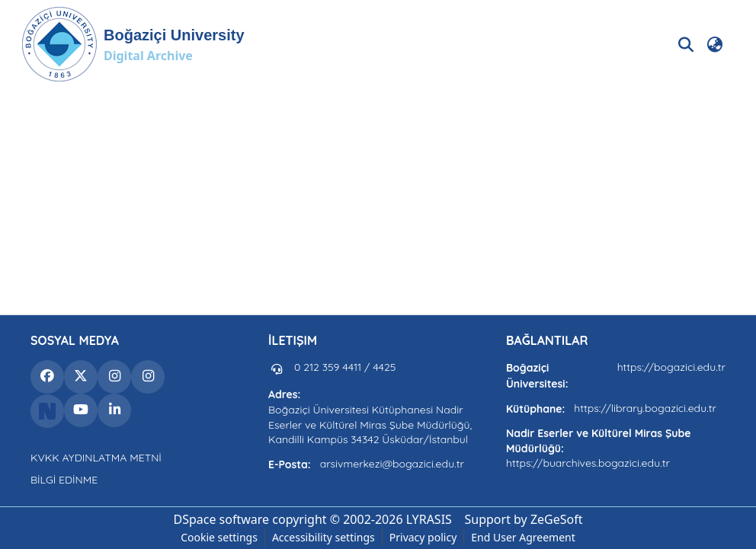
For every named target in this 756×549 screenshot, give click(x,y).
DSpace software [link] (221, 519)
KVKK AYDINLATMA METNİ (96, 458)
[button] (133, 44)
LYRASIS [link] (429, 519)
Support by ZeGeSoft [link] (524, 519)
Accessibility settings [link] (324, 537)
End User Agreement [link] (523, 537)
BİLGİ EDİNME (64, 480)
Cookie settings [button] (219, 537)
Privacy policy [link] (423, 537)
